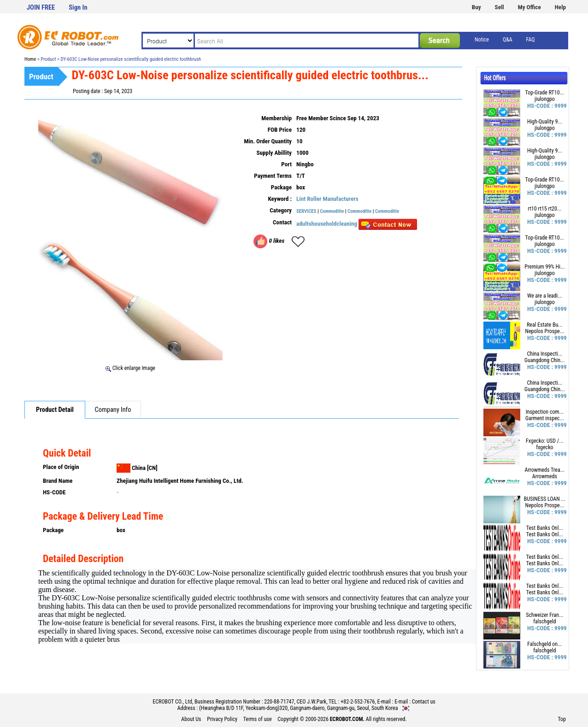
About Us (191, 719)
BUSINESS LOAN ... (545, 499)
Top (562, 719)
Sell (500, 7)
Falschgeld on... (544, 644)
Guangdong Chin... (545, 360)
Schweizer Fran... (544, 615)
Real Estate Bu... (545, 325)
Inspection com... (545, 412)
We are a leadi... (545, 296)
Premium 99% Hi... (544, 267)
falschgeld (544, 621)
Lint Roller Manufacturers (327, 199)
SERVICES (306, 211)
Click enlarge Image (130, 368)
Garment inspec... (545, 418)
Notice (482, 40)
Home (30, 59)
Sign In (78, 8)
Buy (476, 7)
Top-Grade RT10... (545, 93)
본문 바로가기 (0, 0)
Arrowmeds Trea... (544, 470)
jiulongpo (545, 99)
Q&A (508, 40)
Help (560, 7)
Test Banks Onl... (545, 528)
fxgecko (544, 447)
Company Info (113, 410)
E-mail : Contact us (415, 702)
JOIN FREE (41, 8)
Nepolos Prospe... (544, 331)
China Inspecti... (544, 354)
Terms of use (258, 719)
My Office (529, 7)
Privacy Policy (222, 719)
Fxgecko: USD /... (545, 441)
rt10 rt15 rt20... (544, 209)
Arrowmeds (545, 476)
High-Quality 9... (545, 122)
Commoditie (332, 211)
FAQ (531, 40)
